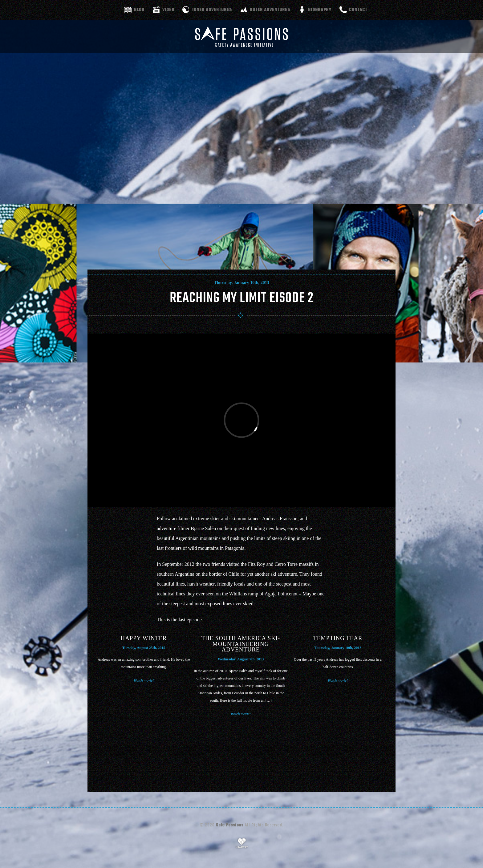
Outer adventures (270, 10)
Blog (139, 10)
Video (168, 10)
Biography (320, 10)
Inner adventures (212, 10)
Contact (358, 10)
